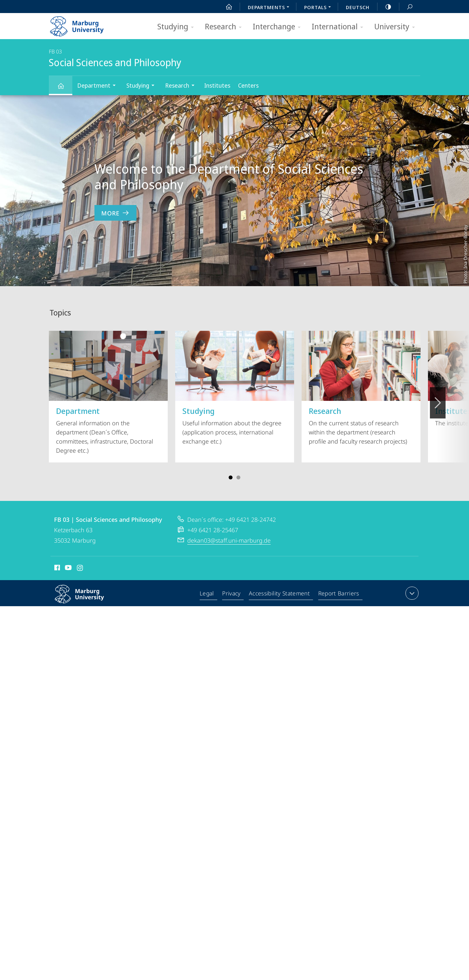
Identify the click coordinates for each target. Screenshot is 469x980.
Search (406, 7)
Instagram (80, 569)
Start (225, 7)
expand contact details (411, 593)
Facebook (57, 569)
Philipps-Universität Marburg (86, 599)
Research (225, 27)
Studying (178, 27)
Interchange (279, 27)
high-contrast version (385, 7)
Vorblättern (437, 399)
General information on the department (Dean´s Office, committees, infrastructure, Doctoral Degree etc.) (108, 393)
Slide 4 (238, 477)
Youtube (68, 569)
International (340, 27)
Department (99, 86)
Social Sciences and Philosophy (64, 89)
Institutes (217, 85)
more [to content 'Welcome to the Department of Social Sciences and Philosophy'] (115, 213)
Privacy (233, 594)
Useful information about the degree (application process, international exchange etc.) (235, 388)
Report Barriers (339, 594)
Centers (248, 85)
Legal (208, 594)
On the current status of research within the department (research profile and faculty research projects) (361, 388)
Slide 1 (231, 477)
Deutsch (358, 7)
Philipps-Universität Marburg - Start (84, 24)
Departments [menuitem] (270, 8)
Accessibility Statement (280, 594)
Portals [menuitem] (319, 8)
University (397, 27)
